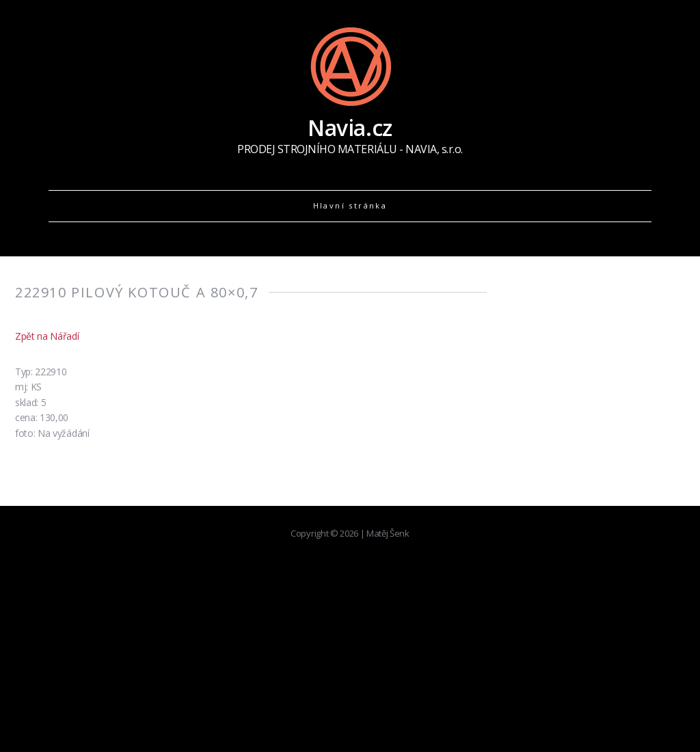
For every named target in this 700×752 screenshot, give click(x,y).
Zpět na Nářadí (47, 336)
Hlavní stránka (350, 205)
